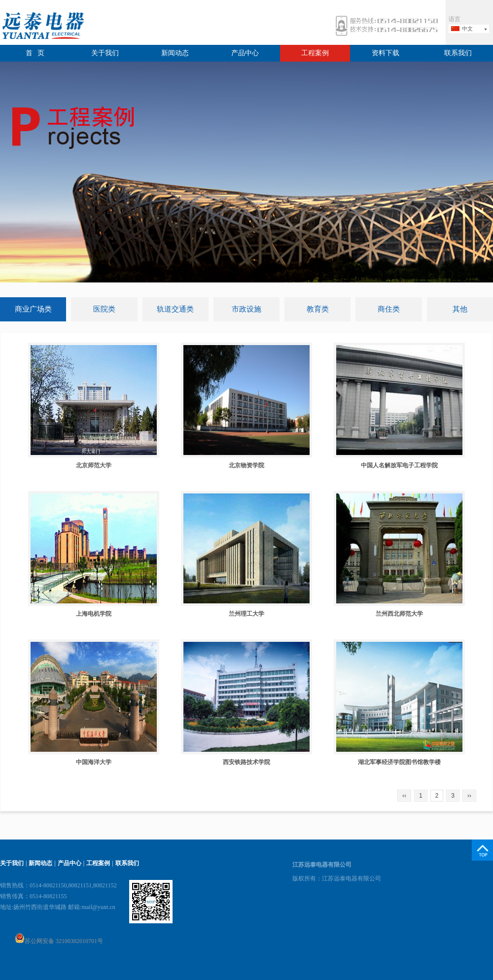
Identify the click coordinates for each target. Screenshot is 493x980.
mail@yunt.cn (99, 907)
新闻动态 (175, 53)
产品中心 (245, 53)
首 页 (35, 53)
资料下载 (386, 53)
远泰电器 (42, 27)
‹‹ (404, 796)
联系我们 (458, 53)
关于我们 (105, 53)
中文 (467, 29)
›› (469, 796)
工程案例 (315, 53)
